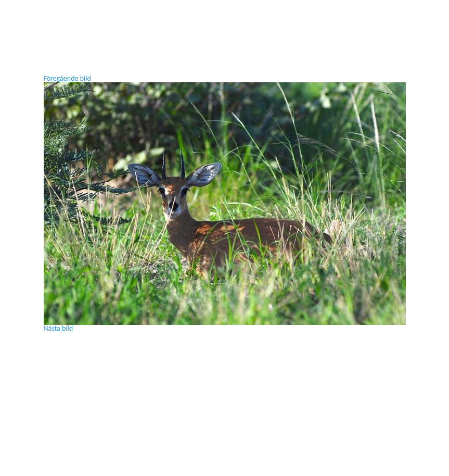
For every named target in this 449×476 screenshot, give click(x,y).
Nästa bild (59, 328)
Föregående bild (67, 78)
